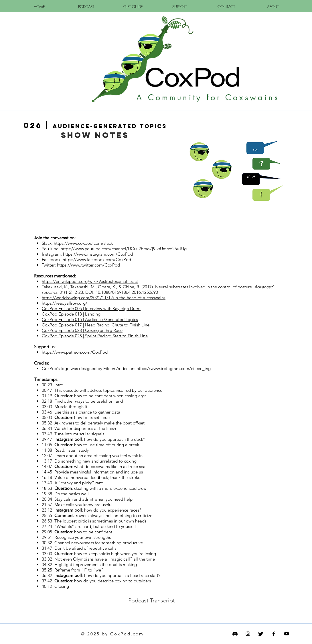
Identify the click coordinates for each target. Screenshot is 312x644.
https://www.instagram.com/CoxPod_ (99, 254)
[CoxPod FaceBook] (274, 634)
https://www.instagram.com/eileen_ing (174, 368)
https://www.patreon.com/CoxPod (75, 352)
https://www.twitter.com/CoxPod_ (90, 265)
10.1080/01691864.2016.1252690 (127, 292)
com (138, 634)
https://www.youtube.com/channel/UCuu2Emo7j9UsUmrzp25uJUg (124, 249)
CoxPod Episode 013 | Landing (71, 314)
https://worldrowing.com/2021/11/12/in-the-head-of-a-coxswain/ (104, 298)
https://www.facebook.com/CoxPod (97, 260)
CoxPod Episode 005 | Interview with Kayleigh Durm (91, 309)
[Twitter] (261, 634)
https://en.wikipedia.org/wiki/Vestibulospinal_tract (90, 281)
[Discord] (235, 634)
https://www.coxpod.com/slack (83, 243)
